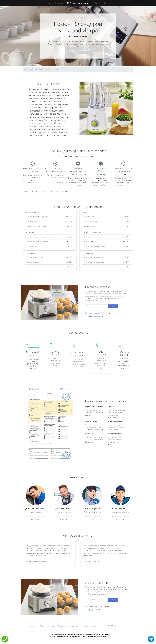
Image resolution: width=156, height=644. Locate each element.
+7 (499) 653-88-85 (78, 37)
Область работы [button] (91, 626)
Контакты (107, 3)
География (59, 3)
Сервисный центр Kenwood (34, 69)
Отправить (113, 306)
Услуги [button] (48, 3)
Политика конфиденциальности (69, 626)
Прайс (97, 3)
